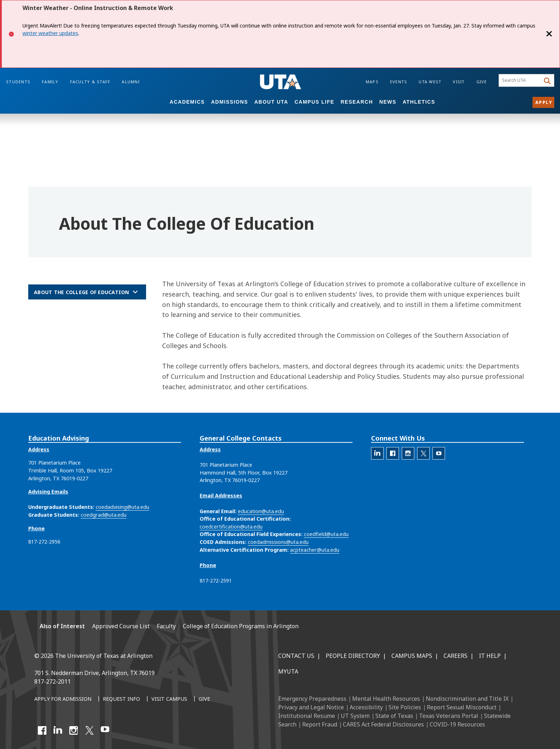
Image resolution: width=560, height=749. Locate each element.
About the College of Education (82, 292)
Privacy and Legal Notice (311, 707)
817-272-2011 (52, 681)
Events (399, 82)
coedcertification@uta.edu (231, 527)
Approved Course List (121, 626)
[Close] (549, 34)
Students (18, 82)
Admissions (230, 102)
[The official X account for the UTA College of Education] (423, 453)
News (388, 102)
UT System (355, 716)
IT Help (490, 656)
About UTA (271, 102)
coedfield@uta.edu (326, 534)
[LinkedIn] (58, 730)
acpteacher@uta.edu (315, 550)
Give (482, 82)
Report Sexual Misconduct (462, 707)
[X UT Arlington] (89, 730)
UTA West (430, 82)
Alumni (131, 82)
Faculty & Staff (90, 82)
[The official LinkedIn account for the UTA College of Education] (377, 453)
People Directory (353, 656)
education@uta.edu (261, 511)
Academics (187, 102)
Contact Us (296, 656)
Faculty (166, 626)
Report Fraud (320, 724)
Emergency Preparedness (312, 699)
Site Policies (405, 707)
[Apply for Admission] (63, 699)
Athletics (419, 102)
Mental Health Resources (386, 699)
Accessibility (366, 707)
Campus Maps (412, 656)
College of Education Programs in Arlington (241, 626)
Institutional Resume (307, 716)
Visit (459, 82)
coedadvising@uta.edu (122, 507)
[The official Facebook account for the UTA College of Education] (393, 453)
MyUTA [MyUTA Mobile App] (288, 671)
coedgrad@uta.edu (104, 515)
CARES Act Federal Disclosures (383, 724)
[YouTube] (105, 730)
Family (50, 82)
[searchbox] (521, 80)
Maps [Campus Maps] (372, 82)
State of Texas (394, 716)
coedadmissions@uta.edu (278, 542)
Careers (456, 656)
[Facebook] (42, 730)
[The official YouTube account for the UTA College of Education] (439, 453)
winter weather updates (50, 33)
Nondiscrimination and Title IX (467, 699)
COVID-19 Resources (457, 724)
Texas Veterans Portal (449, 716)
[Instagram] (74, 730)
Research (357, 102)
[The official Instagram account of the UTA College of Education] (408, 453)
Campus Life (314, 102)
